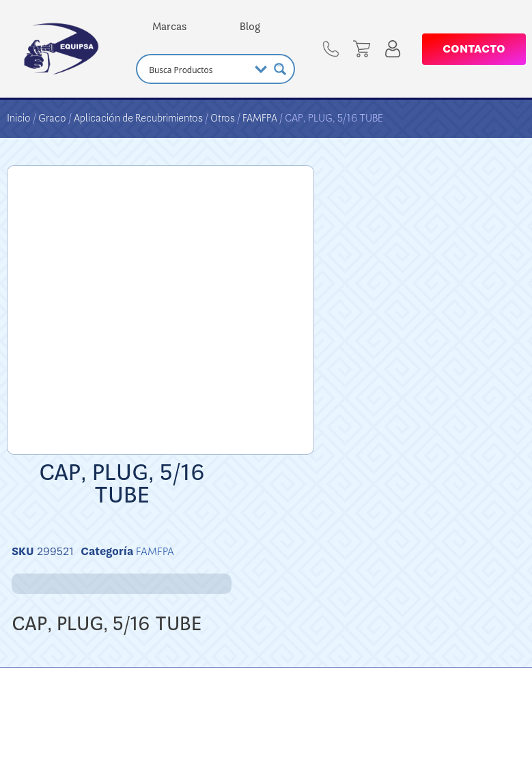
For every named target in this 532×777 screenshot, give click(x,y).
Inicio (19, 118)
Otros (223, 118)
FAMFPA (260, 118)
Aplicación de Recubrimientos (138, 118)
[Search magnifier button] (280, 69)
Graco (52, 118)
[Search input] (197, 69)
